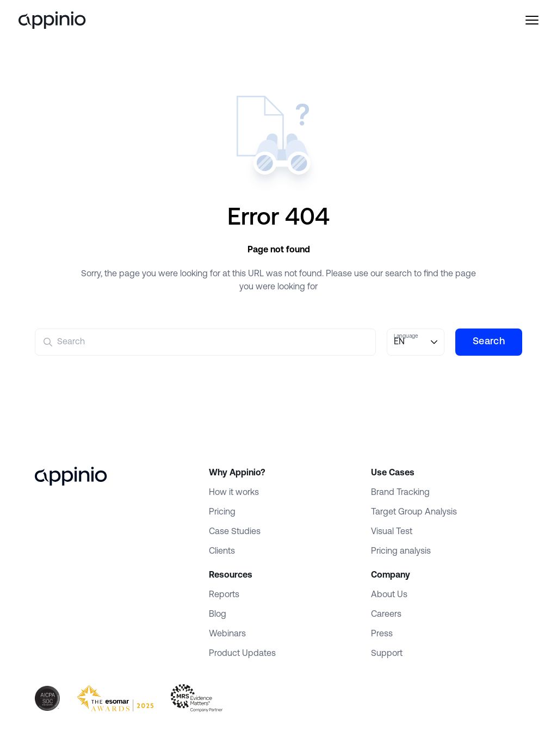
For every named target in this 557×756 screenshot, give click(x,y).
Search (489, 342)
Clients (222, 551)
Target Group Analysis (414, 512)
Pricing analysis (401, 551)
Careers (386, 615)
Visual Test (392, 532)
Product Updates (242, 654)
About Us (389, 595)
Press (382, 634)
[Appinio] (69, 20)
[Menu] (516, 20)
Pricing (222, 512)
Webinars (227, 634)
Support (387, 654)
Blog (218, 615)
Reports (224, 595)
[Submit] (48, 342)
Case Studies (235, 532)
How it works (234, 493)
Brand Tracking (400, 493)
